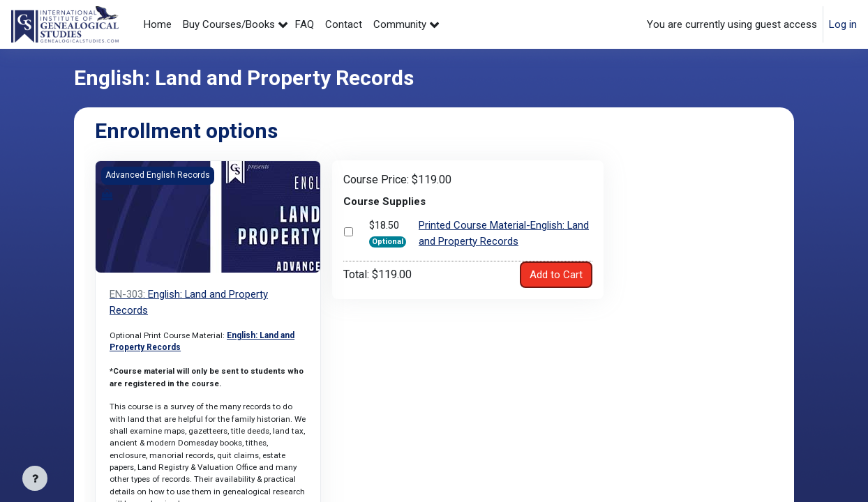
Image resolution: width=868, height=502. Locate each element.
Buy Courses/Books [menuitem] (229, 24)
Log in (843, 24)
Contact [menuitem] (344, 24)
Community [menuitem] (400, 24)
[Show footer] (35, 478)
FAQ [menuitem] (305, 24)
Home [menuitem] (158, 24)
